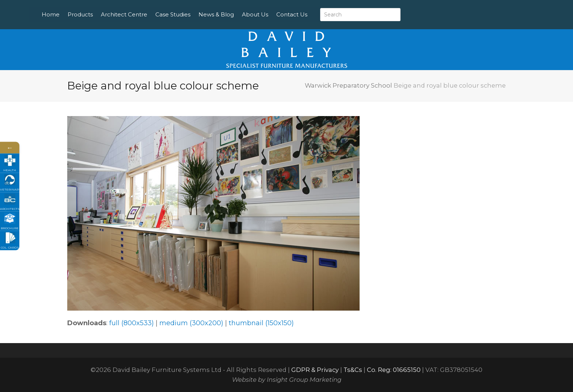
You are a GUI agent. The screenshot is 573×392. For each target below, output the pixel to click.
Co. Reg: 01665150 (394, 370)
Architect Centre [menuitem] (141, 14)
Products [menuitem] (97, 14)
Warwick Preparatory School (348, 85)
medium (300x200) (191, 323)
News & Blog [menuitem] (233, 14)
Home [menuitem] (67, 14)
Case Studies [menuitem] (190, 14)
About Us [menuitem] (272, 14)
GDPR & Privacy (315, 370)
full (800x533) (132, 323)
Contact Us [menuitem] (309, 14)
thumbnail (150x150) (261, 323)
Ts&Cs (353, 370)
